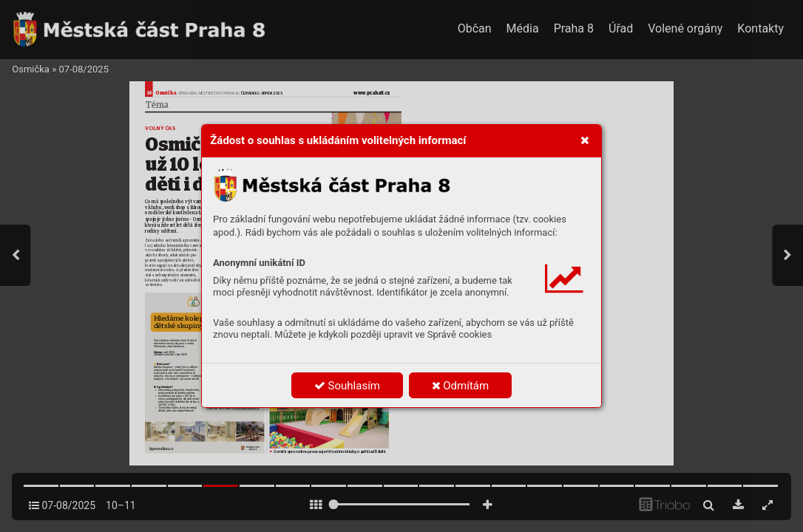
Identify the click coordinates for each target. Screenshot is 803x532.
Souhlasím (347, 386)
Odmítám (461, 386)
